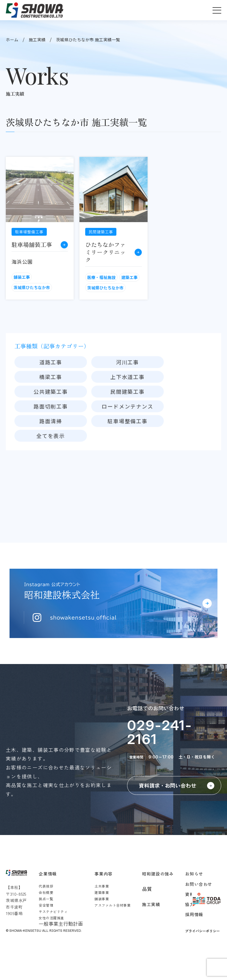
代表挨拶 (46, 886)
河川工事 (128, 380)
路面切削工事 (51, 425)
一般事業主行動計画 (61, 924)
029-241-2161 (160, 732)
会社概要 (46, 892)
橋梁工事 (51, 395)
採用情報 (194, 914)
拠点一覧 (46, 899)
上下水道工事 (128, 395)
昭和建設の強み (158, 874)
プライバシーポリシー (202, 931)
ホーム (12, 40)
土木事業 (102, 886)
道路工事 (51, 380)
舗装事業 (102, 899)
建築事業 (102, 892)
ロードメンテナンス (127, 425)
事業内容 (103, 874)
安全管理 (46, 905)
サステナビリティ (53, 911)
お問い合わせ (199, 884)
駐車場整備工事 (128, 439)
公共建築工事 (51, 410)
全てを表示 (51, 454)
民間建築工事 (128, 410)
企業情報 (48, 874)
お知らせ (194, 874)
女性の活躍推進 (51, 918)
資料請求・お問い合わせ (168, 785)
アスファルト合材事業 (112, 905)
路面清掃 (51, 439)
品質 (147, 889)
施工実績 (37, 40)
